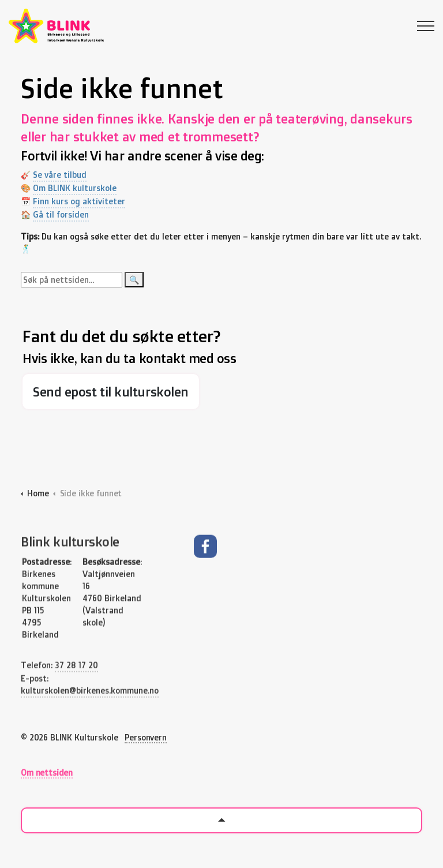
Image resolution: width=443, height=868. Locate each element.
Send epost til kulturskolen (111, 392)
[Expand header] (426, 26)
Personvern (146, 737)
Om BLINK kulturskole (79, 188)
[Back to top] (221, 820)
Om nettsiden (47, 772)
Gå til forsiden (65, 214)
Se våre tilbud (64, 175)
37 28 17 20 (76, 692)
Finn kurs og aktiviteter (84, 201)
